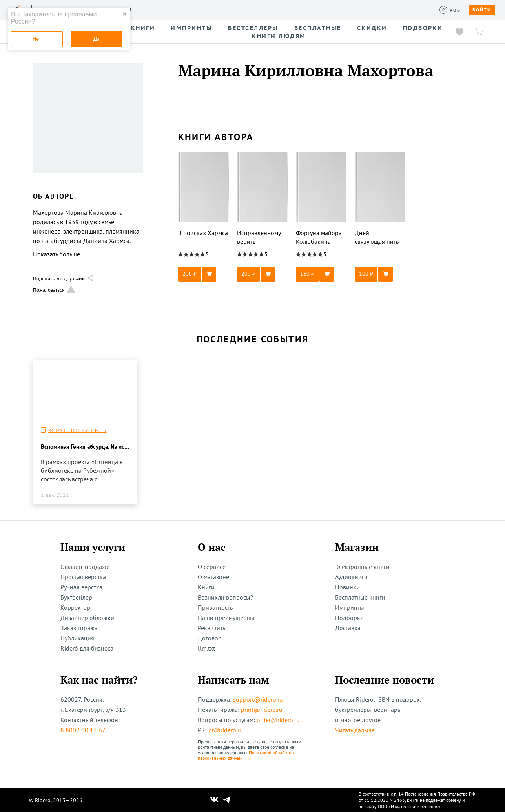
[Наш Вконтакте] (214, 800)
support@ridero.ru (258, 699)
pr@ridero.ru (226, 730)
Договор (210, 638)
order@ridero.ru (278, 720)
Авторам (220, 9)
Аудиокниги (351, 577)
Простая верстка (83, 577)
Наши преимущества (226, 618)
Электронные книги (362, 567)
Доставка (348, 628)
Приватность (215, 607)
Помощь (316, 9)
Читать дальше (355, 730)
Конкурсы (183, 9)
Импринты (350, 607)
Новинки (347, 587)
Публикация (77, 638)
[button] (204, 274)
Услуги (149, 9)
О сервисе (212, 567)
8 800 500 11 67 (83, 730)
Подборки (349, 618)
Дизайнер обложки (87, 618)
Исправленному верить (77, 430)
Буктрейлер (76, 597)
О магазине (213, 577)
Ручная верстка (81, 587)
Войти (482, 10)
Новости (254, 9)
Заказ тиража (79, 628)
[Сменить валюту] (450, 10)
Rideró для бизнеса (87, 648)
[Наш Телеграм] (226, 800)
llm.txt (206, 648)
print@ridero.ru (262, 710)
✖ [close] (125, 14)
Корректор (75, 607)
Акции (285, 9)
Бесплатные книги (360, 597)
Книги (206, 587)
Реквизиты (212, 628)
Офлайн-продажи (85, 567)
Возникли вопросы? (225, 597)
